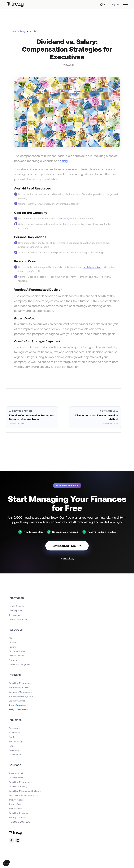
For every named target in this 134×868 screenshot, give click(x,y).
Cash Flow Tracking (18, 786)
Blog (23, 31)
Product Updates (17, 656)
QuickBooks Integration (20, 664)
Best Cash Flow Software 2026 (23, 795)
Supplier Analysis (17, 701)
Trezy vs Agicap (16, 800)
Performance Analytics (19, 687)
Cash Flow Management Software (25, 791)
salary (64, 161)
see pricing (68, 558)
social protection (92, 267)
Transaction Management (21, 696)
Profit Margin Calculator (20, 822)
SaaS (11, 737)
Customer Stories (17, 651)
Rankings (13, 647)
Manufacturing (16, 741)
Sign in (115, 4)
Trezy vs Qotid (16, 809)
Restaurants (14, 728)
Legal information (17, 606)
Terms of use (15, 615)
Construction (15, 755)
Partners (13, 660)
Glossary (13, 642)
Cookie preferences (18, 619)
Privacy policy (15, 611)
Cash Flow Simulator (18, 813)
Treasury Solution (17, 773)
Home (13, 31)
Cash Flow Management (20, 683)
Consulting (14, 750)
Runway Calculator (18, 817)
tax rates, (64, 218)
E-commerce (15, 733)
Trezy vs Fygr (15, 804)
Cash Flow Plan (16, 778)
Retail (11, 746)
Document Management (20, 692)
